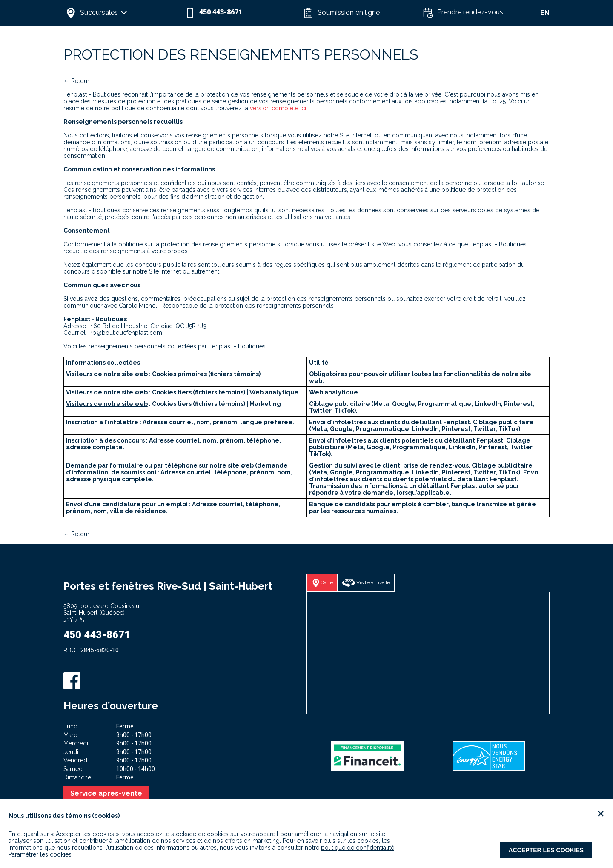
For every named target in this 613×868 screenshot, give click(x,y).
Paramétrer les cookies (40, 854)
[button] (123, 13)
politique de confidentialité (358, 848)
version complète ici (278, 108)
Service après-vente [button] (106, 793)
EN (545, 13)
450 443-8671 (97, 635)
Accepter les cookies (546, 850)
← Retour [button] (76, 81)
